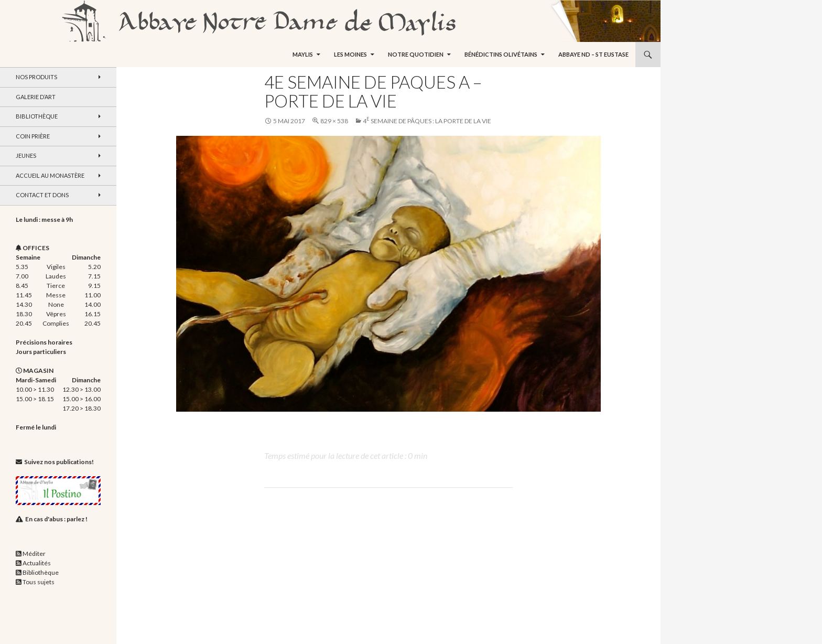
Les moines (350, 54)
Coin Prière (33, 136)
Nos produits (36, 77)
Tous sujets (39, 582)
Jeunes (26, 155)
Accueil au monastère (50, 175)
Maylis (303, 54)
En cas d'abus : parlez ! (56, 519)
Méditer (34, 554)
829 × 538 (334, 121)
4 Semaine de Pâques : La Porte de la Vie (427, 121)
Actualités (37, 563)
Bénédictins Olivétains (501, 54)
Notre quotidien (416, 54)
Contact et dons (42, 195)
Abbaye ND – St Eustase (593, 54)
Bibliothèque (37, 116)
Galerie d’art (36, 97)
